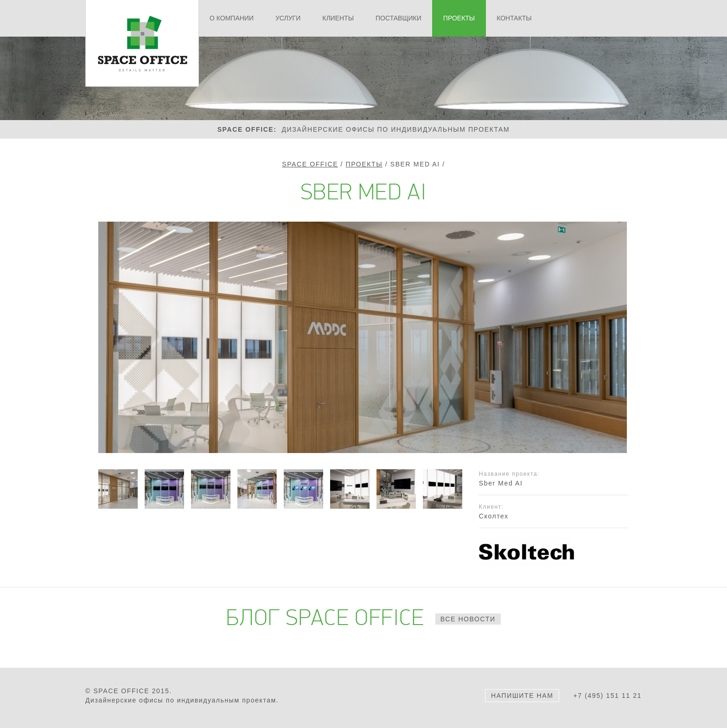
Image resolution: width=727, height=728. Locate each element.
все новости (468, 619)
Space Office (310, 164)
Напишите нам (522, 696)
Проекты (364, 164)
